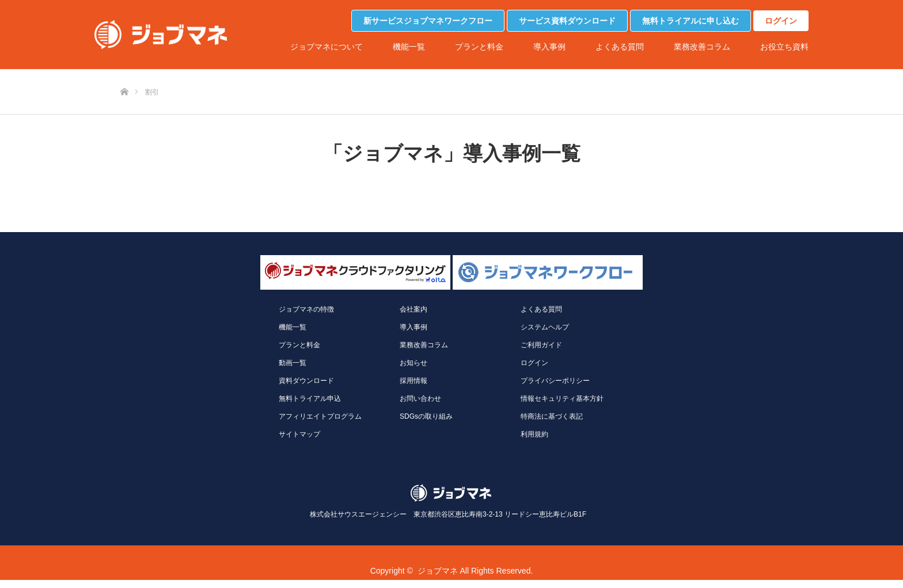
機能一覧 (409, 47)
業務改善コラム (702, 47)
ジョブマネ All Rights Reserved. (475, 571)
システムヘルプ (545, 327)
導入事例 (549, 47)
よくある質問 (620, 47)
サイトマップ (299, 434)
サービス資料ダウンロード (567, 21)
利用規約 (534, 434)
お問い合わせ (420, 399)
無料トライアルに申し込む (690, 21)
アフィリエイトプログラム (320, 416)
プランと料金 (479, 47)
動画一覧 (293, 363)
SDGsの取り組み (426, 416)
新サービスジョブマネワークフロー (428, 21)
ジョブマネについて (327, 47)
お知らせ (413, 363)
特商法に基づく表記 (552, 416)
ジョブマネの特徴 (306, 309)
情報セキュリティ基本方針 (562, 399)
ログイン (781, 21)
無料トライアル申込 (310, 399)
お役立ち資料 (784, 47)
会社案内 (413, 309)
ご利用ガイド (541, 345)
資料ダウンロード (306, 381)
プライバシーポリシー (555, 381)
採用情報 (413, 381)
